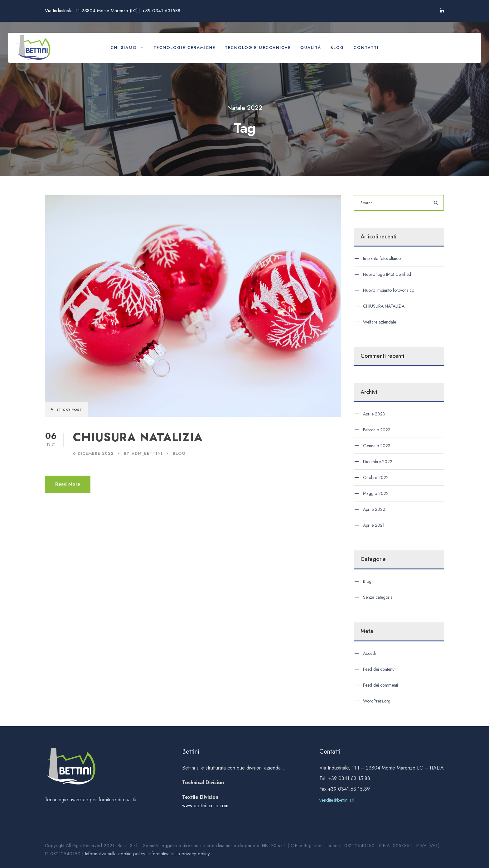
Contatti (366, 48)
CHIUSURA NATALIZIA (138, 437)
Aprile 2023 (374, 414)
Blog (337, 48)
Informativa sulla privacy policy (179, 854)
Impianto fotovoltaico (382, 258)
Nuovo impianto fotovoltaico (389, 290)
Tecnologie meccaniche (258, 48)
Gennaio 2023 (377, 446)
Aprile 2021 (374, 525)
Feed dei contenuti (380, 669)
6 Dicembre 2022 (93, 453)
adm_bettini (147, 453)
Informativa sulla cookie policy (115, 854)
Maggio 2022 (376, 493)
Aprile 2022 (374, 509)
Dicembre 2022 (378, 462)
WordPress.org (377, 701)
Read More (68, 484)
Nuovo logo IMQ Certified (387, 274)
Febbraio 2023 (377, 430)
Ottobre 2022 (376, 477)
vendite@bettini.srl (337, 800)
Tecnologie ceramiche (184, 48)
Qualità (311, 48)
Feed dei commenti (380, 685)
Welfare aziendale (380, 322)
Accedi (369, 653)
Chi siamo (124, 48)
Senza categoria (378, 597)
